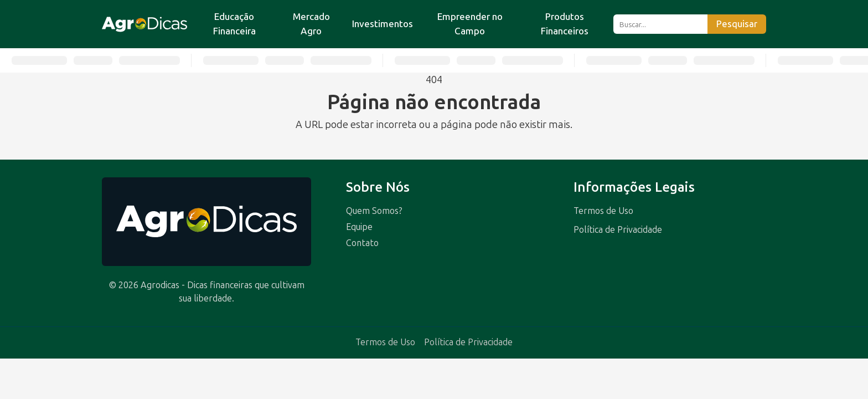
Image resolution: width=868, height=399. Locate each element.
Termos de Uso (603, 211)
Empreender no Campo (470, 24)
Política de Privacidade (618, 230)
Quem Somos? (374, 211)
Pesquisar (737, 24)
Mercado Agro (311, 24)
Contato (362, 243)
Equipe (359, 227)
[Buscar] (660, 24)
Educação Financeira (234, 24)
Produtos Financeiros (565, 24)
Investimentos (383, 24)
